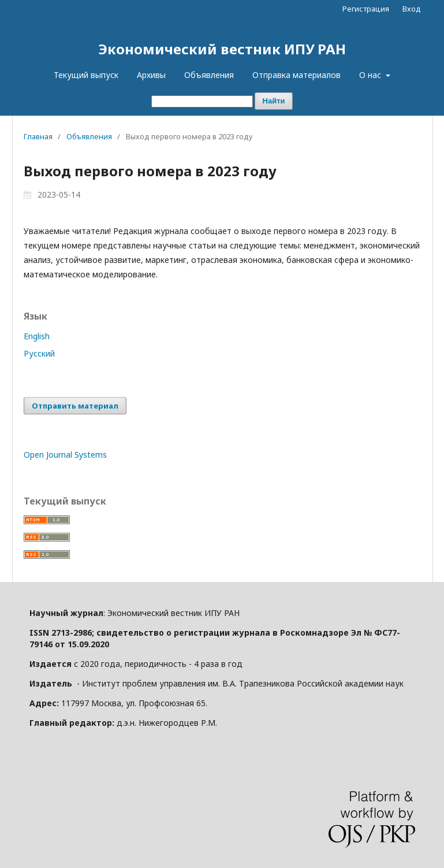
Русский (39, 353)
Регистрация (366, 9)
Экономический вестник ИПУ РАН (222, 49)
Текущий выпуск (86, 75)
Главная (38, 136)
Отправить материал (75, 406)
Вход (412, 9)
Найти (274, 101)
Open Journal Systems (65, 455)
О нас (371, 75)
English (37, 336)
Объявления (209, 75)
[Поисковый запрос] (202, 101)
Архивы (151, 75)
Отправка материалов (296, 75)
